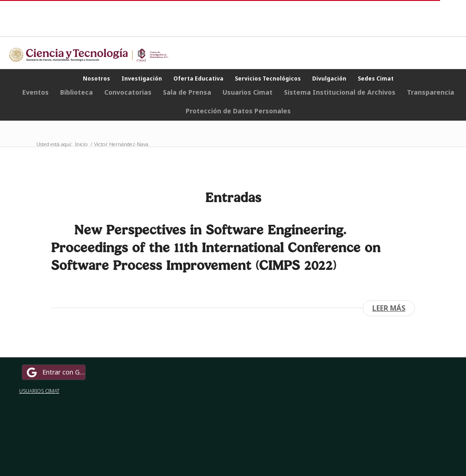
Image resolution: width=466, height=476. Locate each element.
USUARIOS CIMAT (39, 391)
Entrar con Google (55, 372)
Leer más (389, 308)
